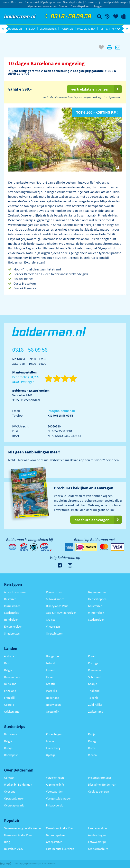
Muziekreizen (86, 29)
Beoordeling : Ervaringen (25, 380)
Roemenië (94, 670)
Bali (7, 663)
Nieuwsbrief (32, 2)
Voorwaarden (55, 791)
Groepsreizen (54, 842)
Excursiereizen (13, 626)
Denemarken (12, 677)
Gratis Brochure (98, 849)
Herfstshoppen (97, 599)
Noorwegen (53, 705)
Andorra (9, 656)
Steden (31, 29)
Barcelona (11, 734)
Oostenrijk (53, 712)
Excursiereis (48, 29)
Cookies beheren (99, 791)
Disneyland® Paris (57, 606)
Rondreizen (11, 620)
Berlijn (8, 748)
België (8, 670)
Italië (49, 677)
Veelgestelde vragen (116, 2)
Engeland (10, 691)
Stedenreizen (96, 620)
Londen (51, 741)
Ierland (50, 663)
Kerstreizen (95, 606)
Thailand (94, 691)
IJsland (51, 670)
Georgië (9, 705)
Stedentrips (11, 613)
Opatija (51, 755)
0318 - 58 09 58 (68, 17)
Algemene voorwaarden (42, 6)
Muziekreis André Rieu (18, 835)
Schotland (95, 677)
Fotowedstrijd (93, 2)
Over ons (10, 791)
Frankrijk (10, 698)
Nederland (53, 698)
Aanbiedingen (97, 835)
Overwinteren (55, 633)
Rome (92, 748)
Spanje (92, 684)
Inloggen (97, 6)
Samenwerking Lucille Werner (23, 828)
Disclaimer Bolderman (102, 784)
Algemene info (55, 784)
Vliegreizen (110, 29)
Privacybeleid (55, 805)
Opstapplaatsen (51, 2)
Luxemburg (53, 748)
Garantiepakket (80, 6)
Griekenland (12, 712)
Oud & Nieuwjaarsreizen (61, 613)
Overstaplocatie (73, 2)
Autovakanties (55, 599)
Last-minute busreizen (60, 849)
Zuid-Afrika (95, 705)
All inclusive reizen (16, 592)
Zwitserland (96, 712)
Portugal (94, 663)
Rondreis (67, 29)
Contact (64, 6)
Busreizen (15, 29)
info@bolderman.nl (61, 411)
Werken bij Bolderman (18, 784)
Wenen (92, 755)
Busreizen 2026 (13, 849)
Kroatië (51, 684)
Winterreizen (96, 613)
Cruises (51, 620)
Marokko (52, 691)
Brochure (17, 2)
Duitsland (10, 684)
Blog (7, 842)
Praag (92, 741)
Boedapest (11, 755)
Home (5, 2)
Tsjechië (93, 698)
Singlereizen (12, 633)
